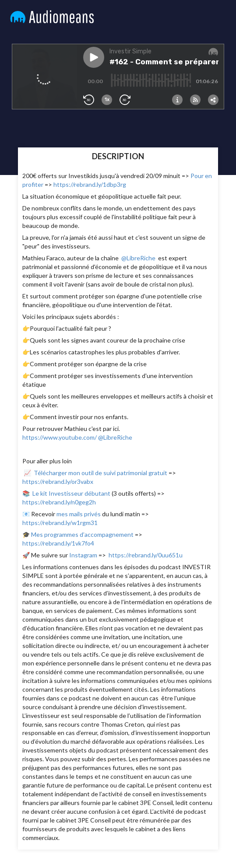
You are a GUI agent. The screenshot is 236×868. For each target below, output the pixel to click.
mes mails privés (79, 514)
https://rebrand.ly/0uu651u (146, 555)
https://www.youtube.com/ (60, 437)
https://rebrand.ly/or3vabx (58, 481)
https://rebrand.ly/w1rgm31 (60, 523)
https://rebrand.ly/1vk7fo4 (58, 543)
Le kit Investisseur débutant (72, 493)
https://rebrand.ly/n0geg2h (59, 502)
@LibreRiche (138, 258)
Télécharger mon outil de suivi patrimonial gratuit (100, 473)
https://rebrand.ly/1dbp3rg (90, 184)
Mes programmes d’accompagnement (83, 534)
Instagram (83, 555)
